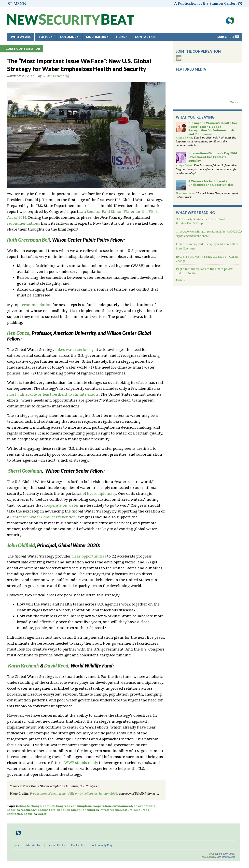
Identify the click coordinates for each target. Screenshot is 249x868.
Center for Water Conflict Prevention (43, 517)
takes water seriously (74, 350)
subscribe (179, 58)
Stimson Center (56, 845)
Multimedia (96, 37)
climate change (30, 806)
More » (234, 102)
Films (120, 37)
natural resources (136, 810)
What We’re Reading (195, 213)
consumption (81, 806)
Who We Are (21, 37)
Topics (44, 37)
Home (16, 845)
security (30, 814)
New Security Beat (71, 22)
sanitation (15, 814)
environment (122, 806)
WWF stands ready (81, 763)
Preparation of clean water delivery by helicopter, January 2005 (74, 794)
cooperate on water (61, 505)
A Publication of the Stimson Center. (206, 3)
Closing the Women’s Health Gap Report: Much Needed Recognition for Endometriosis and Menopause (213, 128)
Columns (68, 37)
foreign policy (59, 810)
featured (27, 810)
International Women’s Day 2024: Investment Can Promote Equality (213, 157)
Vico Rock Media (226, 857)
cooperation (102, 806)
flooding (42, 810)
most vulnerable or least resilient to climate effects (53, 394)
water (42, 814)
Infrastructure (110, 810)
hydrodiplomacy (102, 494)
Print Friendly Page (102, 845)
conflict (49, 806)
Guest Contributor (23, 49)
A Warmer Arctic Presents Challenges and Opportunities (211, 183)
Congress (63, 806)
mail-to (237, 37)
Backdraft (207, 95)
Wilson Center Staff (56, 76)
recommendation (36, 305)
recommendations (24, 223)
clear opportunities (89, 556)
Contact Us (145, 37)
